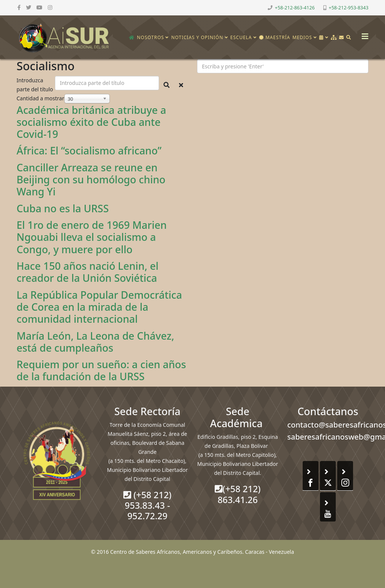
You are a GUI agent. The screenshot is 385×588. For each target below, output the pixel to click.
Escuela (241, 37)
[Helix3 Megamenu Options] (363, 34)
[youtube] (39, 7)
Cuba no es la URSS (63, 208)
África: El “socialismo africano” (89, 150)
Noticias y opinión (197, 37)
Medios (302, 37)
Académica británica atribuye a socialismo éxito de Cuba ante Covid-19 (91, 122)
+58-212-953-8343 (349, 8)
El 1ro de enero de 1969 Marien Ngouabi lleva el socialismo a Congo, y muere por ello (92, 237)
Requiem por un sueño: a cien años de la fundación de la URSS (101, 370)
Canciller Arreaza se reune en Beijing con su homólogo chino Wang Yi (91, 180)
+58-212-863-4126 (295, 8)
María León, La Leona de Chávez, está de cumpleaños (95, 342)
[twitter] (29, 7)
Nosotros (150, 37)
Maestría (275, 37)
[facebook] (19, 7)
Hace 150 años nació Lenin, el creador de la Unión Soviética (88, 272)
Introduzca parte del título (36, 85)
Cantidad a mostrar (40, 98)
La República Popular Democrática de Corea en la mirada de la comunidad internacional (99, 307)
